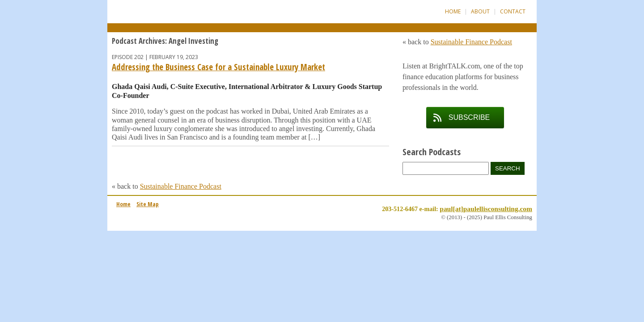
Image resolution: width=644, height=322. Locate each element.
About (480, 11)
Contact (513, 11)
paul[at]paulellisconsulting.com (486, 209)
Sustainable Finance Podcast (181, 186)
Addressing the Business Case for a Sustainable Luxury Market (218, 67)
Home (453, 11)
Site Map (148, 204)
